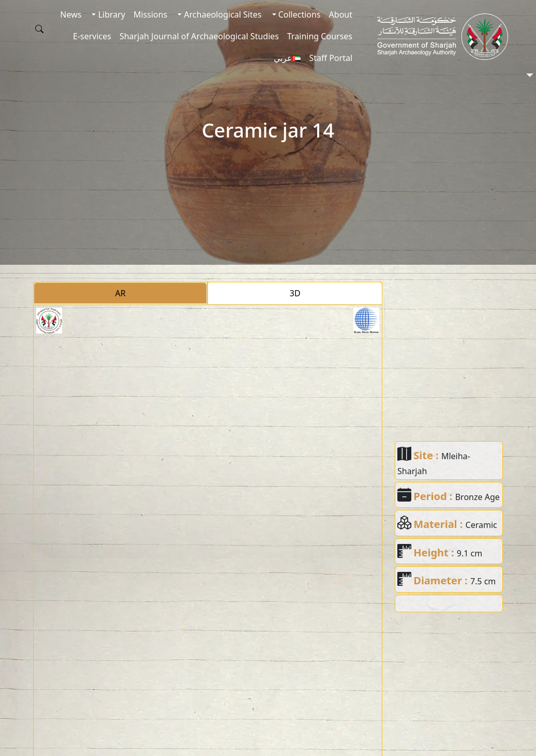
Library (110, 14)
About (341, 14)
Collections (299, 14)
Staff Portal (331, 58)
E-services (92, 36)
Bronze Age (478, 497)
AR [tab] (121, 293)
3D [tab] (295, 293)
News (71, 14)
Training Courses (320, 36)
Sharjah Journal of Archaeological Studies (199, 36)
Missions (150, 14)
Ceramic (481, 525)
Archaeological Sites (221, 14)
